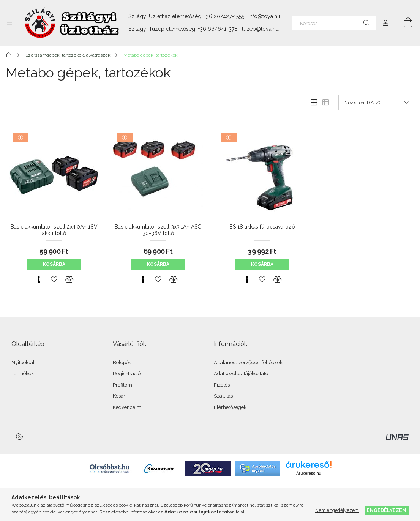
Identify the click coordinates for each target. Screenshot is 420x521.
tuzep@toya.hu (260, 29)
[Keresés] (334, 23)
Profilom (122, 385)
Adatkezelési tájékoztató (241, 373)
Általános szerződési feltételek (248, 362)
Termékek (23, 373)
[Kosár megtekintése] (404, 23)
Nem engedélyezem (337, 510)
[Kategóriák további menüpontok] (9, 23)
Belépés (122, 362)
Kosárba (54, 264)
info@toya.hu (264, 16)
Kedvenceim (127, 407)
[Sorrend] (376, 103)
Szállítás (223, 396)
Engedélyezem (387, 510)
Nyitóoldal (23, 362)
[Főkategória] (10, 55)
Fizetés (222, 385)
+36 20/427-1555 (224, 16)
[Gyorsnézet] (39, 279)
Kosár (119, 396)
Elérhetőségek (230, 407)
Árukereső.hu (309, 473)
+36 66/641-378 (218, 29)
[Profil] (385, 23)
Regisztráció (127, 373)
